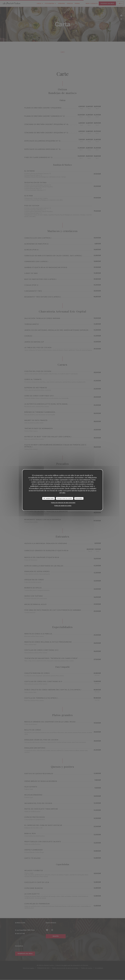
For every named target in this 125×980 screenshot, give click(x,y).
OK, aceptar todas (49, 498)
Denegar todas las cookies (65, 498)
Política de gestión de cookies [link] (63, 505)
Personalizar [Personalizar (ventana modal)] (79, 498)
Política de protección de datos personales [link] (63, 503)
